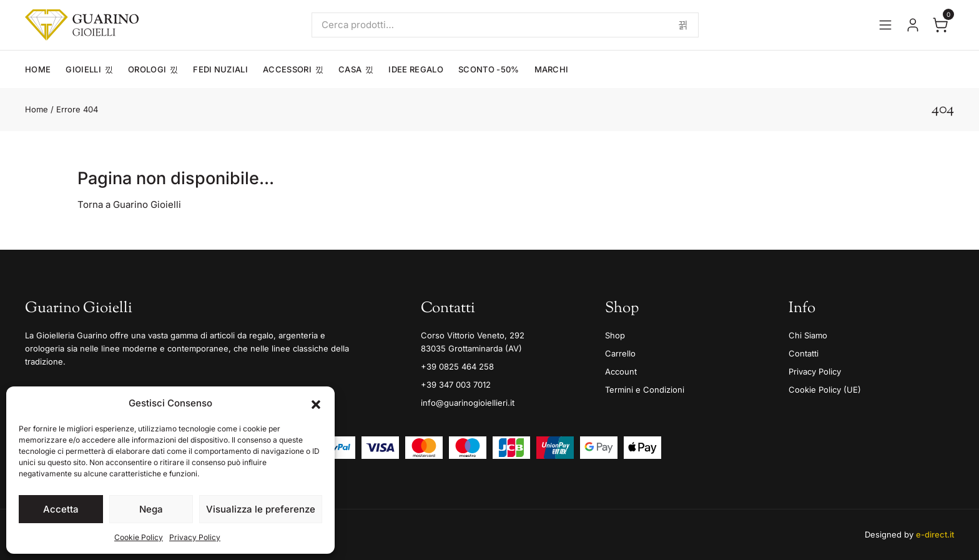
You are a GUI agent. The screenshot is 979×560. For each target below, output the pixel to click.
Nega (151, 509)
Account (621, 371)
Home (38, 69)
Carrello (620, 353)
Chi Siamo (808, 335)
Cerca (683, 25)
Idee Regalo (416, 69)
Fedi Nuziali (220, 69)
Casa (350, 69)
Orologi (147, 69)
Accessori (287, 69)
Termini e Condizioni (645, 390)
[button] (316, 403)
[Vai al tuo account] (913, 25)
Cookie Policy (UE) (825, 390)
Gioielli (83, 69)
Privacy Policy (195, 537)
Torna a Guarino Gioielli (129, 204)
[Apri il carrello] (940, 25)
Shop (615, 335)
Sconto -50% (489, 69)
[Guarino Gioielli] (82, 25)
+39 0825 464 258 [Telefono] (457, 366)
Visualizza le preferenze (261, 509)
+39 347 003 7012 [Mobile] (456, 385)
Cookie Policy (139, 537)
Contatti (804, 353)
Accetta (61, 509)
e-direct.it (935, 534)
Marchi (552, 69)
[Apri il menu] (885, 25)
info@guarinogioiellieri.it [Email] (468, 403)
